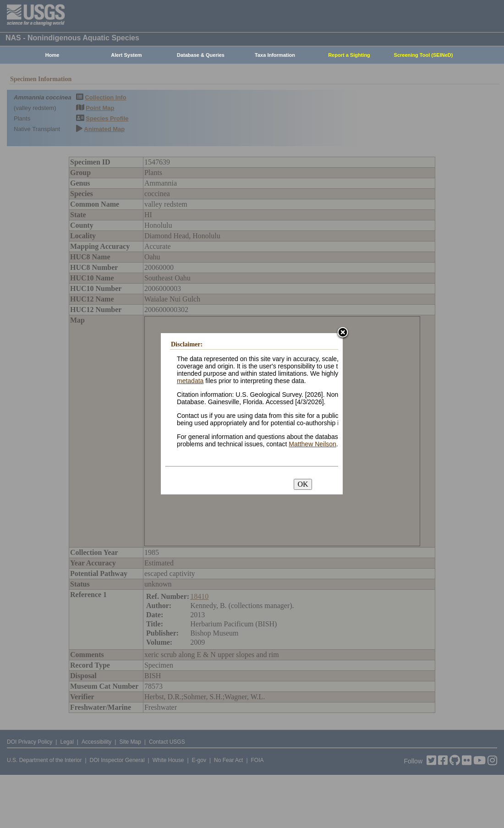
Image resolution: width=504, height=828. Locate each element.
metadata (190, 381)
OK (303, 484)
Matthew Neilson (312, 444)
